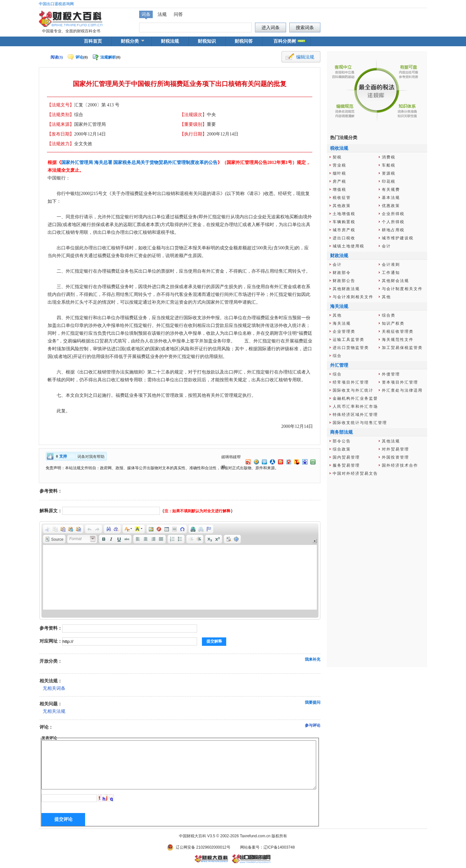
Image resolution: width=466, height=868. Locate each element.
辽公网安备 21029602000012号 (203, 847)
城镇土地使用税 (349, 246)
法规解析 (108, 57)
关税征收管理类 (398, 331)
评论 (79, 57)
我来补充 (313, 659)
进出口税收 (344, 238)
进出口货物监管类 (351, 348)
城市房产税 (344, 230)
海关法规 (342, 323)
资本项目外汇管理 (400, 382)
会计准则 (391, 265)
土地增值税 (344, 214)
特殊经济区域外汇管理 (355, 415)
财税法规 (170, 41)
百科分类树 (285, 41)
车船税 (389, 165)
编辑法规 (305, 57)
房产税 (339, 181)
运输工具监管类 (349, 340)
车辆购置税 (344, 222)
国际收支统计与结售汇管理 (360, 423)
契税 (337, 157)
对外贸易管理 (395, 449)
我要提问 (313, 702)
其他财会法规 (395, 281)
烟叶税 (339, 173)
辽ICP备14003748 (279, 847)
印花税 (389, 181)
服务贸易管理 (346, 465)
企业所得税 (393, 214)
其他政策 (342, 206)
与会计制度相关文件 (402, 289)
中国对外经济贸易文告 (355, 473)
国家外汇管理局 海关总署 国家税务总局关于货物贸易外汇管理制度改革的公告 (139, 163)
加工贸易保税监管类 (402, 348)
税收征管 (342, 198)
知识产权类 (393, 323)
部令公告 (342, 441)
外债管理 (391, 374)
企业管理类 (344, 331)
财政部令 (342, 273)
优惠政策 (391, 206)
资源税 (389, 173)
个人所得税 (393, 222)
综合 (337, 356)
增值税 (339, 190)
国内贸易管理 (346, 457)
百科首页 (93, 41)
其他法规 (391, 441)
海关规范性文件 (398, 340)
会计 (386, 246)
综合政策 (342, 449)
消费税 (389, 157)
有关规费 (391, 190)
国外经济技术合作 (400, 465)
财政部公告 (344, 281)
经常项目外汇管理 (351, 382)
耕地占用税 (393, 230)
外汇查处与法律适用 (402, 390)
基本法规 (391, 198)
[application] (180, 570)
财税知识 (207, 41)
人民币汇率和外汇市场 (355, 407)
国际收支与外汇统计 (353, 390)
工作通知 (391, 273)
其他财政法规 (346, 289)
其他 (386, 297)
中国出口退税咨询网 (56, 4)
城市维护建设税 (398, 238)
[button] (48, 529)
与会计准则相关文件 (353, 297)
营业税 (339, 165)
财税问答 (244, 41)
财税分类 (130, 41)
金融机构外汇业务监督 (355, 398)
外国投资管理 (395, 457)
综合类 (389, 315)
